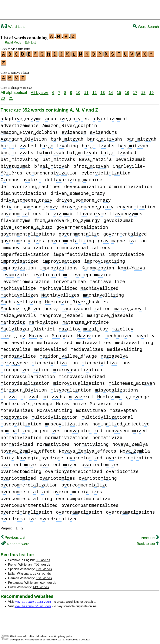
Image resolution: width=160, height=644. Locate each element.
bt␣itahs (59, 158)
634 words (48, 581)
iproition (18, 267)
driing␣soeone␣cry (29, 205)
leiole (14, 273)
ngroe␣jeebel (62, 314)
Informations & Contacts (78, 638)
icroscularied (82, 375)
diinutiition (131, 185)
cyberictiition (106, 172)
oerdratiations (130, 511)
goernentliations (28, 233)
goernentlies (22, 239)
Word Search (146, 27)
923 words (44, 567)
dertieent (110, 117)
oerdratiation (79, 511)
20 (3, 97)
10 (78, 91)
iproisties (62, 260)
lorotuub (70, 280)
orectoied (85, 456)
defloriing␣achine (74, 178)
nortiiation (21, 436)
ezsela (114, 355)
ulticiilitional (107, 416)
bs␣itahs (17, 151)
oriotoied (18, 477)
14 (111, 91)
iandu (74, 131)
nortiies (53, 443)
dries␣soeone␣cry (83, 199)
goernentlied (125, 233)
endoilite (18, 355)
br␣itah (141, 138)
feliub (59, 212)
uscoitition (21, 423)
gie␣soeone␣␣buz (27, 226)
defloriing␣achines (30, 185)
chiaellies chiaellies (40, 294)
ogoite (14, 416)
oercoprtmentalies (90, 504)
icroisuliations (79, 382)
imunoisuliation (26, 246)
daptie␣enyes (67, 117)
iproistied (20, 260)
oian (63, 334)
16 (127, 91)
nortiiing (91, 443)
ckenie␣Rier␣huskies (76, 300)
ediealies (94, 341)
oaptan (123, 409)
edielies (87, 348)
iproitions (59, 267)
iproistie (126, 253)
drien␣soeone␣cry (78, 192)
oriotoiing (98, 477)
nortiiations (67, 436)
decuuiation (85, 185)
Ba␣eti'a (95, 158)
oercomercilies (78, 490)
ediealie (17, 341)
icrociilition (55, 361)
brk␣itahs (105, 138)
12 (94, 91)
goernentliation (82, 226)
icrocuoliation (78, 368)
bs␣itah (133, 144)
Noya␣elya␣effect (28, 450)
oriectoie (18, 463)
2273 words (42, 572)
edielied (50, 348)
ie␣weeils (18, 314)
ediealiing (134, 341)
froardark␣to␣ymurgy (67, 219)
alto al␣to (83, 328)
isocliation (71, 389)
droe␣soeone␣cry (88, 205)
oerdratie (18, 517)
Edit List (30, 42)
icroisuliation (25, 382)
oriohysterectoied (74, 470)
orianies (17, 409)
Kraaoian (98, 267)
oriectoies (101, 463)
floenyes (126, 212)
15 (119, 91)
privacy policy (65, 635)
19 (151, 91)
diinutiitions (24, 192)
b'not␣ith (91, 165)
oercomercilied (25, 490)
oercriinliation (26, 511)
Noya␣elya (130, 443)
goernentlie (79, 233)
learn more (48, 635)
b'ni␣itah (52, 165)
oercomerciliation (29, 484)
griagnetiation (122, 239)
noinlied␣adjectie (121, 423)
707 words (42, 563)
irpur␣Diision (24, 389)
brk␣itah (67, 138)
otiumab (91, 409)
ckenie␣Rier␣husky (29, 307)
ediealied (55, 341)
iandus (103, 131)
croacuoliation (86, 307)
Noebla (135, 450)
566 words (44, 576)
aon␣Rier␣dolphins (29, 131)
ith (30, 395)
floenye (91, 212)
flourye (15, 219)
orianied (106, 402)
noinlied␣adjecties (30, 429)
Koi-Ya (132, 267)
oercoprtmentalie (83, 497)
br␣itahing (59, 144)
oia (38, 334)
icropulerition (25, 368)
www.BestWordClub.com (33, 604)
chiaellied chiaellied (79, 287)
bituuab (15, 165)
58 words (43, 558)
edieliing (125, 348)
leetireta (49, 273)
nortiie (107, 436)
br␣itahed (18, 144)
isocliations (117, 389)
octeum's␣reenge (123, 395)
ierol (81, 395)
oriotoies (57, 477)
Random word (15, 542)
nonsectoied (126, 429)
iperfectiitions (79, 253)
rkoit (13, 321)
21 (11, 97)
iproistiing (105, 260)
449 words (41, 585)
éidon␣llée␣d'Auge (68, 355)
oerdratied (59, 517)
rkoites (44, 321)
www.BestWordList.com (33, 600)
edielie (15, 348)
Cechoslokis (21, 178)
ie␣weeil (131, 307)
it (9, 395)
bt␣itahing (20, 158)
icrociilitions (106, 361)
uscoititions (67, 423)
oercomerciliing (26, 497)
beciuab (130, 158)
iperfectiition (25, 253)
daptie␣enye (21, 117)
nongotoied (83, 429)
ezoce (14, 361)
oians (89, 334)
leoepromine (91, 273)
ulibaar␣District (28, 328)
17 (135, 91)
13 (103, 91)
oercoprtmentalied (29, 504)
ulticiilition (55, 416)
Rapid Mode (13, 42)
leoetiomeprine (25, 280)
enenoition (136, 205)
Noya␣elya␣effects (88, 450)
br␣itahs (98, 144)
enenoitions (21, 212)
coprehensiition (52, 172)
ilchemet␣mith (132, 382)
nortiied (17, 443)
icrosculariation (28, 375)
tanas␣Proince (86, 321)
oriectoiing (21, 470)
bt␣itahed (118, 151)
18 (143, 91)
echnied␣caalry (130, 334)
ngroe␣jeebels (110, 314)
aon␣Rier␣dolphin (70, 124)
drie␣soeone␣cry (27, 199)
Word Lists (13, 27)
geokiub (118, 219)
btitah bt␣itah (67, 151)
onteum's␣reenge (26, 402)
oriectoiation (129, 456)
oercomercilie (84, 484)
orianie (71, 402)
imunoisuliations (83, 246)
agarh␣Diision (24, 138)
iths (54, 395)
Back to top (148, 542)
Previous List (13, 536)
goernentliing (71, 239)
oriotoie (122, 470)
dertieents (20, 124)
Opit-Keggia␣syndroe (32, 456)
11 (86, 91)
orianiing (55, 409)
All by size (40, 91)
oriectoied (59, 463)
